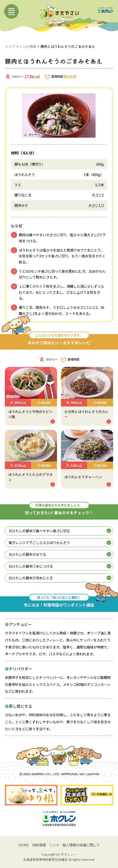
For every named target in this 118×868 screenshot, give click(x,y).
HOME (24, 845)
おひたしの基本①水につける (60, 566)
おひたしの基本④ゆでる (60, 554)
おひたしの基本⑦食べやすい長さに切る (60, 531)
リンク (54, 845)
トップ (10, 46)
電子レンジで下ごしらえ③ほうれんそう (60, 543)
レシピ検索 (28, 46)
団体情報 (39, 845)
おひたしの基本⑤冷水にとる (60, 578)
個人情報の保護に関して (81, 845)
